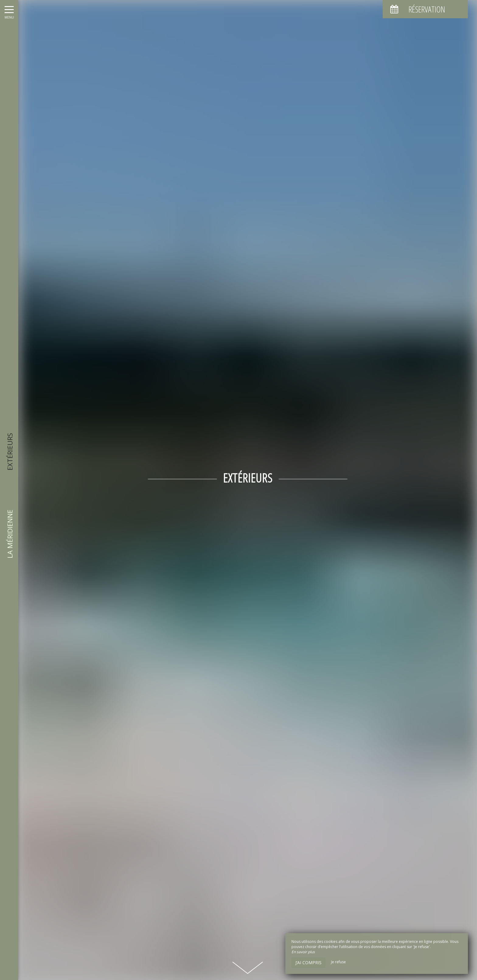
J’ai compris (308, 963)
